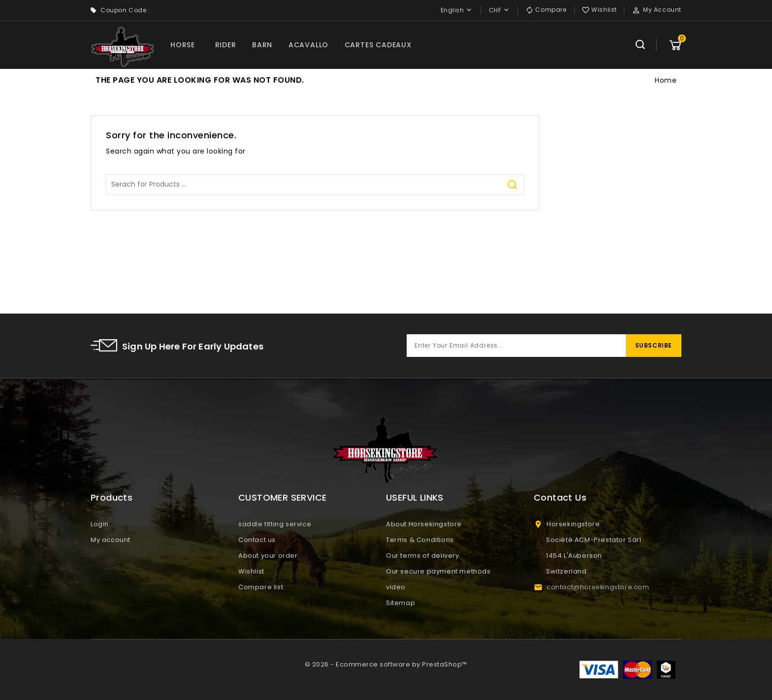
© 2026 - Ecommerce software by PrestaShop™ (386, 664)
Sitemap (401, 603)
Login (100, 524)
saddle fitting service (275, 524)
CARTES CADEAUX (378, 45)
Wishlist (251, 571)
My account (111, 540)
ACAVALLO (308, 45)
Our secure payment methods (438, 571)
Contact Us (560, 497)
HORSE (183, 45)
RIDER (226, 45)
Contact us (257, 540)
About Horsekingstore (424, 524)
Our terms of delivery (423, 556)
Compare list (261, 587)
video (396, 587)
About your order (268, 556)
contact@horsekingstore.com (598, 587)
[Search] (315, 185)
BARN (262, 45)
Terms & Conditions (420, 540)
